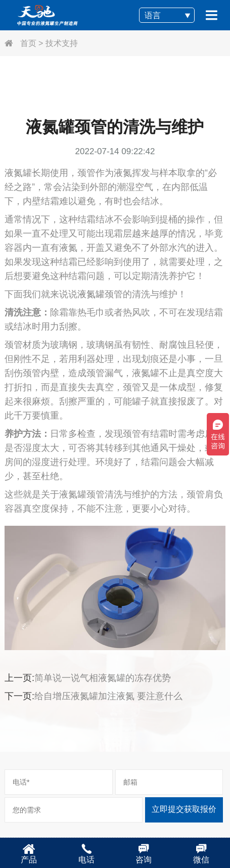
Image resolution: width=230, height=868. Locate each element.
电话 (86, 853)
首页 (20, 43)
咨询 (144, 853)
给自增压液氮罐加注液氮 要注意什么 (108, 696)
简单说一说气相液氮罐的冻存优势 (103, 678)
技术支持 (62, 43)
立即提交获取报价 (184, 809)
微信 (201, 853)
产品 (29, 853)
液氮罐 (91, 294)
